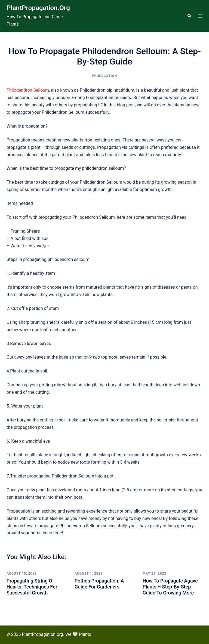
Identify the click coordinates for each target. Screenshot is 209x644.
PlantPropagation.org (38, 8)
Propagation (104, 76)
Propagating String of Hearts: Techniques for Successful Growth (32, 587)
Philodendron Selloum (28, 90)
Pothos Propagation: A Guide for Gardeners (99, 584)
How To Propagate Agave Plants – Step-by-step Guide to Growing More (170, 587)
